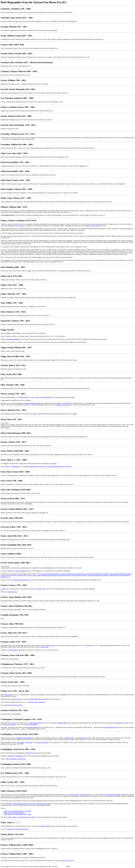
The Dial (47, 795)
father (38, 397)
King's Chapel (50, 645)
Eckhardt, (63, 405)
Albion (72, 397)
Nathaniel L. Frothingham (25, 738)
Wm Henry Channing (42, 742)
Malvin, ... (13, 466)
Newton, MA (45, 647)
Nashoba (38, 403)
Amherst (11, 571)
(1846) (40, 804)
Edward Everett (119, 723)
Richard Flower (24, 397)
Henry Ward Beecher (21, 571)
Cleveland (53, 464)
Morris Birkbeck (47, 397)
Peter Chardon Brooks (32, 724)
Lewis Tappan (20, 226)
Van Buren (8, 333)
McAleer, (65, 860)
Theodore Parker (63, 723)
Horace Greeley (74, 795)
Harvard (3, 589)
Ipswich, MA (9, 695)
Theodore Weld (94, 226)
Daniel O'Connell (45, 826)
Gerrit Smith (21, 742)
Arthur (11, 226)
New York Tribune (85, 795)
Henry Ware (42, 589)
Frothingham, (17, 759)
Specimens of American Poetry (37, 702)
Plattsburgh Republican (13, 339)
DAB (7, 428)
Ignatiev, (18, 829)
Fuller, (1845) (18, 814)
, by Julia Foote (50, 466)
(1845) (18, 804)
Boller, (110, 795)
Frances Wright (29, 403)
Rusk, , (17, 699)
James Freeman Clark (14, 650)
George (35, 414)
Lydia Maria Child (12, 592)
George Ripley (29, 742)
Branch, (22, 580)
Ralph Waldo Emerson (37, 699)
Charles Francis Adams (9, 724)
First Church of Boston (36, 723)
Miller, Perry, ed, (18, 811)
